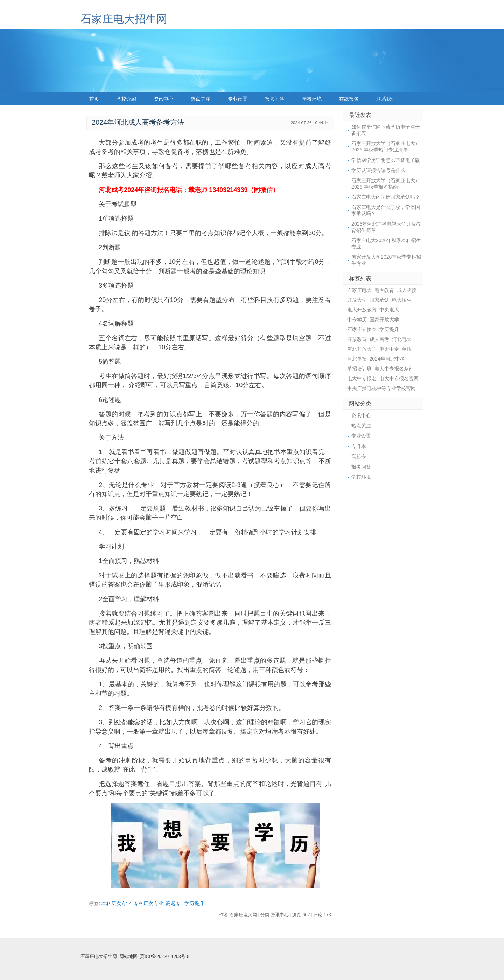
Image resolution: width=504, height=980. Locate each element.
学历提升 (194, 903)
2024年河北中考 (387, 359)
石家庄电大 (359, 290)
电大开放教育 (362, 310)
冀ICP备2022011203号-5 (165, 957)
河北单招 (357, 359)
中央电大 (389, 310)
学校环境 (312, 99)
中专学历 (357, 320)
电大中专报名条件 (394, 369)
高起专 (173, 903)
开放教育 (357, 339)
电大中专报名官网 (399, 378)
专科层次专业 (148, 903)
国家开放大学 (384, 320)
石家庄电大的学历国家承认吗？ (386, 197)
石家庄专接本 (362, 329)
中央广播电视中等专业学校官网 (381, 388)
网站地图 (128, 957)
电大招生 (402, 300)
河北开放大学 (362, 349)
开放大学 (357, 300)
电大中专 (389, 349)
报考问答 (275, 99)
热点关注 (201, 99)
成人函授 (407, 290)
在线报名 (349, 99)
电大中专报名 (362, 378)
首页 (94, 99)
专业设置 (238, 99)
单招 (407, 349)
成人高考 (379, 339)
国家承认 (379, 300)
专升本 (359, 446)
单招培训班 (359, 369)
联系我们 (386, 99)
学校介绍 (126, 99)
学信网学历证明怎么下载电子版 (386, 160)
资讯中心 (163, 99)
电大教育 (384, 290)
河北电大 (402, 339)
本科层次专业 (116, 903)
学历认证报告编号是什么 (378, 170)
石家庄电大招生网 (124, 19)
